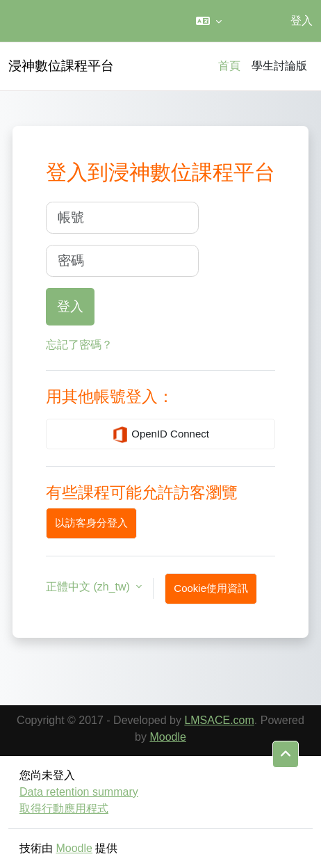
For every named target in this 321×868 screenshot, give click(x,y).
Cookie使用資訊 (211, 588)
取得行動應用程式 (64, 809)
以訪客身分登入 (91, 523)
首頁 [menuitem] (229, 66)
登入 (302, 21)
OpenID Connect (160, 435)
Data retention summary (79, 792)
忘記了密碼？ (79, 345)
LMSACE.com (219, 720)
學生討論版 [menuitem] (279, 66)
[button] (209, 21)
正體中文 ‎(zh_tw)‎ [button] (89, 587)
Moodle (167, 737)
